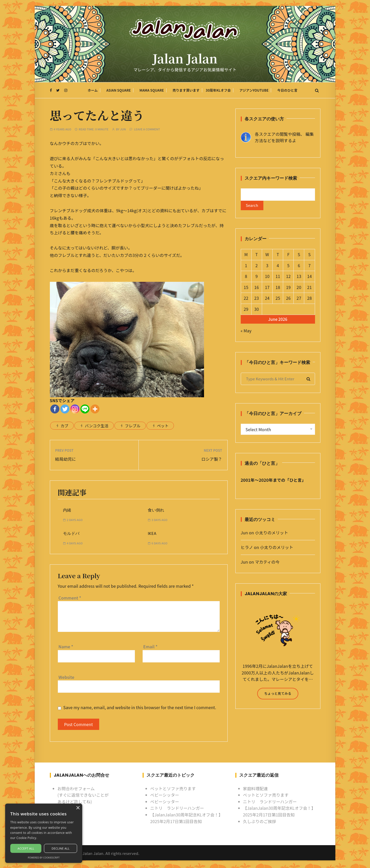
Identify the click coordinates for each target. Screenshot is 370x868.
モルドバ (71, 534)
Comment (70, 598)
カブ (64, 426)
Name (66, 647)
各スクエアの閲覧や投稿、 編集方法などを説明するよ (284, 137)
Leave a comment (147, 129)
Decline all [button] (61, 848)
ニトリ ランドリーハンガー (177, 808)
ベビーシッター (165, 795)
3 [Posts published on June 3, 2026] (267, 267)
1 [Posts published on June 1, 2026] (246, 267)
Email (151, 647)
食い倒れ (156, 510)
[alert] (44, 833)
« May (246, 332)
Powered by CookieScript (44, 858)
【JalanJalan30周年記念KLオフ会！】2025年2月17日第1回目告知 (187, 818)
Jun (123, 129)
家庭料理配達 (256, 788)
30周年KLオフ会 (218, 91)
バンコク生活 (97, 426)
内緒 (67, 510)
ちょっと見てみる (278, 695)
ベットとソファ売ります (173, 788)
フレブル (133, 426)
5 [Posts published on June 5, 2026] (288, 267)
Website (67, 677)
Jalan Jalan (185, 60)
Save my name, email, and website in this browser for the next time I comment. (140, 707)
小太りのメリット (271, 534)
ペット (163, 426)
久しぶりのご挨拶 (260, 821)
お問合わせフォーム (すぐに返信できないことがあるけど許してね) (83, 795)
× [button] (78, 808)
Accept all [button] (26, 848)
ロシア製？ (212, 459)
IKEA (152, 534)
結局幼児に (66, 459)
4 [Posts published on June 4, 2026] (278, 267)
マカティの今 (267, 563)
